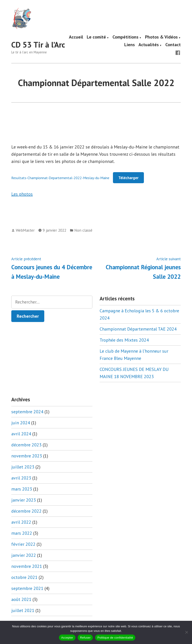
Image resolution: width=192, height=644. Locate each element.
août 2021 (21, 599)
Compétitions (125, 37)
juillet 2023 (23, 467)
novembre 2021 (27, 566)
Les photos (22, 194)
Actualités (149, 45)
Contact (173, 45)
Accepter (67, 638)
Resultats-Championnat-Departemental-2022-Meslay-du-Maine (60, 178)
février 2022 (23, 544)
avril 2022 (21, 522)
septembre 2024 (27, 412)
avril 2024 (21, 434)
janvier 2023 (24, 500)
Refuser (85, 638)
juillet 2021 (23, 610)
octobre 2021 (24, 577)
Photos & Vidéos (161, 37)
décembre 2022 (26, 511)
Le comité (96, 37)
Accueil (76, 37)
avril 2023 (21, 478)
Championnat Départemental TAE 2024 (138, 329)
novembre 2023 (27, 456)
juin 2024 (21, 423)
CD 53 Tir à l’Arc (38, 45)
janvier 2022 (24, 555)
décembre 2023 (26, 445)
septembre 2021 (27, 588)
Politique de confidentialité (115, 638)
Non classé (83, 230)
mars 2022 (22, 533)
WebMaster (25, 230)
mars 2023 (22, 489)
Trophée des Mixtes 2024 (124, 340)
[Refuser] (186, 632)
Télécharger (128, 178)
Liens (130, 45)
